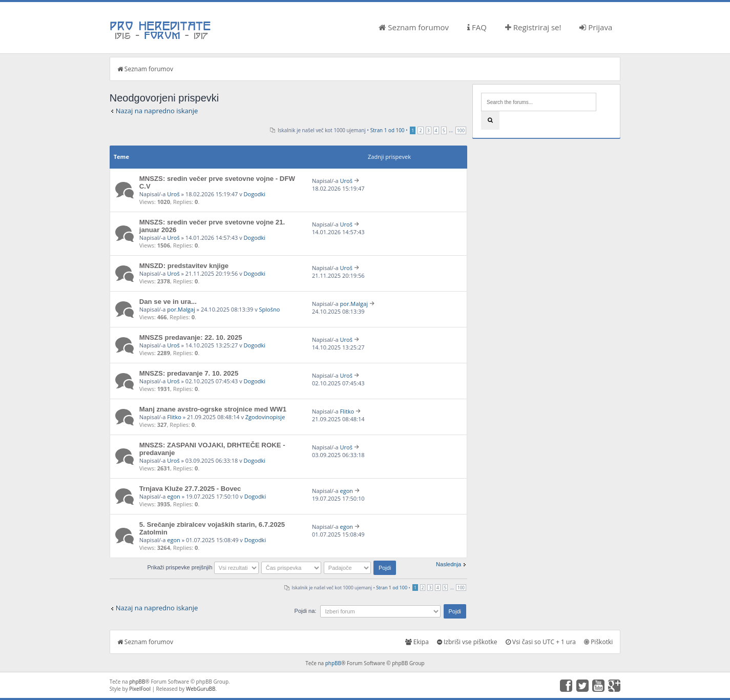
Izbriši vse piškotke (467, 642)
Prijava (596, 27)
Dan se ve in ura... (168, 302)
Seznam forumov (414, 27)
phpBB (333, 663)
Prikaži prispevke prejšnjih (203, 567)
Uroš (173, 194)
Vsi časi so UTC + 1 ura (541, 642)
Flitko (174, 417)
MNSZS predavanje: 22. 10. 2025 (191, 337)
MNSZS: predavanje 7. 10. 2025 (189, 373)
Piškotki (598, 642)
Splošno (270, 309)
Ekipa (417, 642)
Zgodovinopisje (265, 417)
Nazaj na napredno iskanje (157, 111)
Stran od (388, 130)
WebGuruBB (201, 689)
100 (461, 130)
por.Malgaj (181, 309)
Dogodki (255, 194)
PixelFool (140, 689)
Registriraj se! (533, 27)
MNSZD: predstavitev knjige (184, 266)
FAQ (477, 27)
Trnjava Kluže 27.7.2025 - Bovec (190, 489)
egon (174, 496)
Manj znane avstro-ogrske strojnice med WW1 (213, 409)
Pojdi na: (306, 611)
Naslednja (449, 564)
